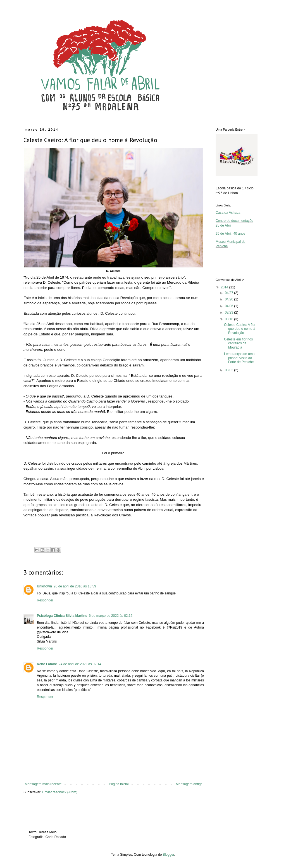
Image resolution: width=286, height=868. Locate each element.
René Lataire (47, 664)
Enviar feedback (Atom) (60, 792)
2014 (225, 287)
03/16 (229, 319)
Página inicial (119, 784)
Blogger (169, 855)
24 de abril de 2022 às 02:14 (80, 664)
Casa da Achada (228, 213)
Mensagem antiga (189, 784)
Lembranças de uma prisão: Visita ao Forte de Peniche (239, 358)
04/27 (229, 293)
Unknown (44, 586)
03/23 (229, 312)
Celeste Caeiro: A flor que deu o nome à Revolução (240, 329)
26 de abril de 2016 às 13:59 (75, 586)
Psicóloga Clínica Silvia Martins (62, 616)
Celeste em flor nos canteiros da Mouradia (238, 343)
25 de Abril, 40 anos (230, 234)
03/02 (229, 370)
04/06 (229, 306)
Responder (45, 600)
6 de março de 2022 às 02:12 (111, 616)
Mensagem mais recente (43, 784)
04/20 (229, 299)
